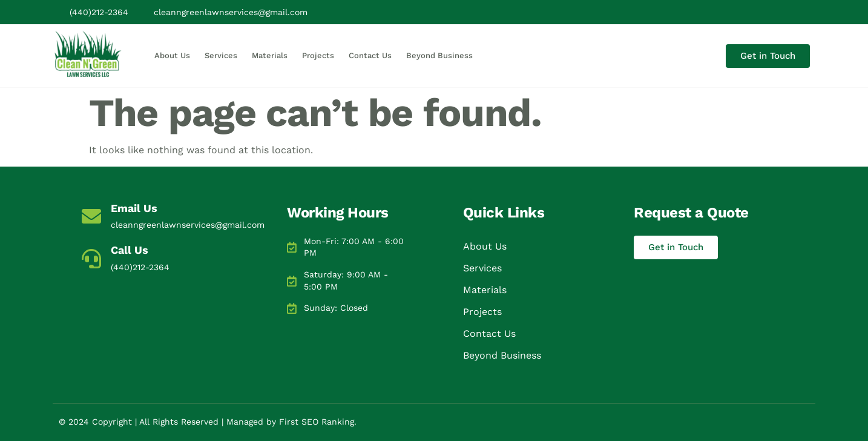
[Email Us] (91, 216)
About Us (172, 55)
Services (221, 55)
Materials (270, 55)
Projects (318, 55)
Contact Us (370, 55)
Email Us (134, 208)
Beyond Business (439, 55)
